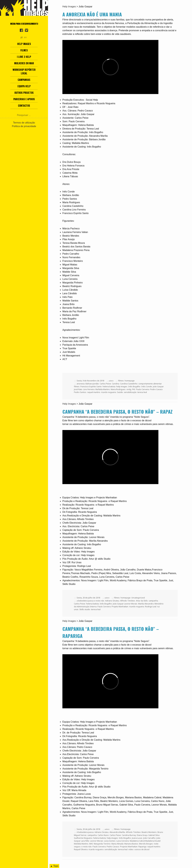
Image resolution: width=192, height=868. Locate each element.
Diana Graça (142, 835)
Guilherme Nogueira (83, 838)
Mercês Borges (146, 844)
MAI (91, 844)
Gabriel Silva (154, 835)
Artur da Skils (142, 601)
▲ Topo (54, 866)
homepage (130, 381)
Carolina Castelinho (129, 384)
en (25, 37)
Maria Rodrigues (118, 389)
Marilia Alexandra (146, 604)
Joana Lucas (137, 838)
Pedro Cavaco (156, 389)
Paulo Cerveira (143, 389)
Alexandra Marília (117, 832)
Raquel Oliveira (81, 849)
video (131, 849)
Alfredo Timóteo (128, 601)
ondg (129, 389)
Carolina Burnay (129, 835)
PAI (134, 389)
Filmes (24, 50)
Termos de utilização (24, 123)
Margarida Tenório (102, 844)
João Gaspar (158, 386)
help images (122, 386)
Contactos (24, 106)
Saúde (120, 392)
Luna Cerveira (123, 841)
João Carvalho (149, 838)
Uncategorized (138, 598)
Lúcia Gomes (110, 841)
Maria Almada (117, 844)
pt (22, 37)
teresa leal (142, 392)
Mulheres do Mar (24, 63)
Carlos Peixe (105, 384)
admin (111, 381)
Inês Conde (147, 386)
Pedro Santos (80, 392)
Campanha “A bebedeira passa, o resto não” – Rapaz (117, 412)
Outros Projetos (24, 93)
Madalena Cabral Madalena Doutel (145, 841)
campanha (153, 601)
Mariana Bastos (131, 844)
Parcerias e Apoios (24, 99)
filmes (77, 386)
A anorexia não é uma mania (92, 14)
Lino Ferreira (89, 389)
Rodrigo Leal (151, 607)
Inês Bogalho (134, 386)
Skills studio (85, 609)
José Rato (78, 389)
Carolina (116, 384)
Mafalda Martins (103, 389)
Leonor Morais (131, 604)
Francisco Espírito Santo (91, 386)
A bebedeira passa (85, 832)
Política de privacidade (24, 126)
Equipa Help (24, 86)
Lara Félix (85, 841)
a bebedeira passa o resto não (90, 601)
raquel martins (94, 392)
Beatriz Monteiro (149, 832)
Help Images (24, 44)
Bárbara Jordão (92, 384)
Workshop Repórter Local (24, 71)
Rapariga (142, 847)
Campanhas (24, 80)
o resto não (86, 847)
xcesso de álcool (142, 849)
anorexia (81, 384)
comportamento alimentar (150, 384)
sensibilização (130, 392)
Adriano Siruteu (112, 601)
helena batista (109, 386)
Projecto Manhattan (129, 847)
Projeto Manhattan (120, 607)
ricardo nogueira (109, 392)
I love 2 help (24, 57)
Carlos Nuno (103, 835)
